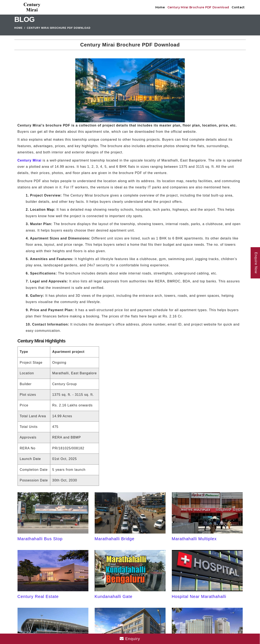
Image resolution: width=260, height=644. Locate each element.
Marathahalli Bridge (115, 539)
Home (160, 7)
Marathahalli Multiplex (194, 539)
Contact (238, 7)
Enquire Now (256, 263)
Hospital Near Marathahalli (199, 596)
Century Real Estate (38, 596)
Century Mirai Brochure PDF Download (198, 7)
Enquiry (130, 639)
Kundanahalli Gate (114, 596)
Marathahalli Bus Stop (40, 539)
